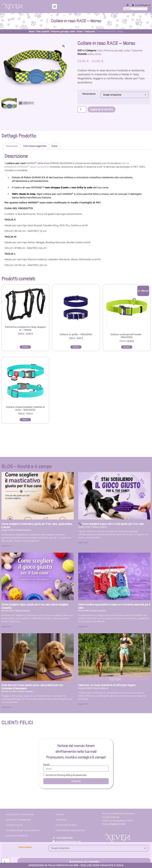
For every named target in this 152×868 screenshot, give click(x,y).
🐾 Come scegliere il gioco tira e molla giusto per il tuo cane (111, 524)
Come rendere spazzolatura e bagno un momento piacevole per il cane (114, 606)
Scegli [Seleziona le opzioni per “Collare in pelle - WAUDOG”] (76, 347)
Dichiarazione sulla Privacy (23, 830)
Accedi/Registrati (143, 5)
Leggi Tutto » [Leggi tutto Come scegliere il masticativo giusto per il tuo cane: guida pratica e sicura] (7, 546)
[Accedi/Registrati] (133, 5)
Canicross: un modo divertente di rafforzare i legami (107, 685)
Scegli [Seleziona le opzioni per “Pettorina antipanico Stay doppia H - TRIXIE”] (25, 347)
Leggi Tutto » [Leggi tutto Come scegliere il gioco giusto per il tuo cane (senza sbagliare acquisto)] (7, 626)
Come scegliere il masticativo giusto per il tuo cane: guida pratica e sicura (37, 526)
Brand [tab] (54, 146)
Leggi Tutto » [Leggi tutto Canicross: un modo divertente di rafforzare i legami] (83, 704)
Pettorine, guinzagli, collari (63, 32)
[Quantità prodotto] (82, 109)
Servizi (60, 814)
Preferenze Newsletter (70, 830)
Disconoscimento (17, 836)
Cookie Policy (14, 825)
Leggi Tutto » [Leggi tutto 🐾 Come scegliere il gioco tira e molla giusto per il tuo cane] (83, 542)
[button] (55, 6)
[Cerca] (149, 9)
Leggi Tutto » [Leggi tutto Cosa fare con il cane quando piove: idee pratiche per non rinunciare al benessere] (7, 707)
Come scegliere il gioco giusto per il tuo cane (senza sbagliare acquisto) (35, 606)
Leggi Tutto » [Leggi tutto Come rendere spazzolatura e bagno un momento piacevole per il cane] (83, 626)
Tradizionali (89, 32)
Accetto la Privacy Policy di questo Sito (66, 775)
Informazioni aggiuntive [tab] (35, 146)
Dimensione (89, 94)
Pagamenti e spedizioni (20, 814)
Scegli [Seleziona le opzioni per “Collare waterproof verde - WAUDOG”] (127, 347)
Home (32, 32)
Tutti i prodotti (43, 32)
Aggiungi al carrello (102, 109)
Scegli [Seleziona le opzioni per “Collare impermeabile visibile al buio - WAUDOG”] (25, 420)
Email (46, 764)
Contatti (61, 820)
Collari (80, 32)
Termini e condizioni (18, 820)
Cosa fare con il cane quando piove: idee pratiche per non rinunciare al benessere (32, 687)
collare (90, 54)
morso (98, 54)
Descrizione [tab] (12, 146)
